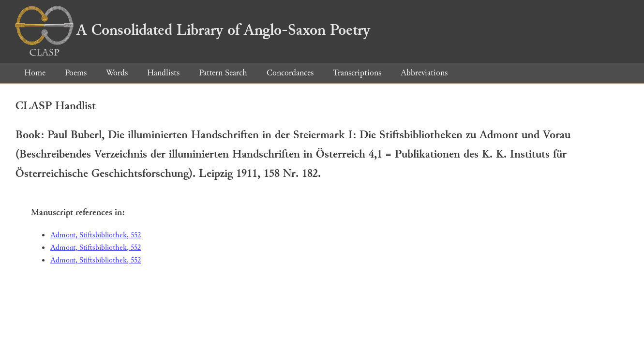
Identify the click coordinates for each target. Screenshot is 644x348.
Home (35, 73)
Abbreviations (424, 73)
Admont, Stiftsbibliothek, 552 (96, 235)
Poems (76, 73)
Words (117, 73)
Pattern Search (223, 73)
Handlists (163, 73)
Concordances (290, 73)
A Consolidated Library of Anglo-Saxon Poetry (193, 30)
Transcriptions (357, 73)
